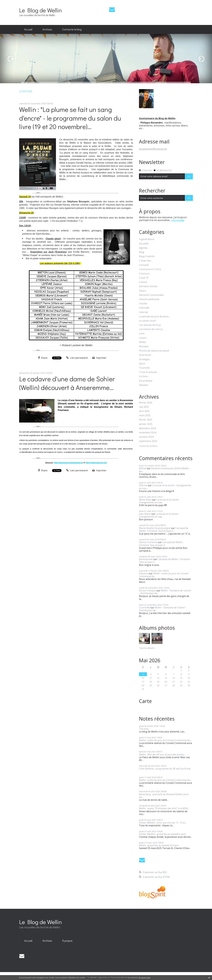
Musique (144, 346)
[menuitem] (28, 30)
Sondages (144, 359)
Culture (143, 282)
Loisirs (143, 338)
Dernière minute (148, 286)
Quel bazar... (146, 355)
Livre (142, 333)
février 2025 (146, 420)
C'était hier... (146, 261)
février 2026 (146, 403)
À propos (67, 941)
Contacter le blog (72, 29)
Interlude (144, 308)
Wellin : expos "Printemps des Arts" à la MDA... (164, 808)
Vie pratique (146, 381)
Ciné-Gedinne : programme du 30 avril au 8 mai (165, 769)
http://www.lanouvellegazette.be (68, 463)
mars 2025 (145, 415)
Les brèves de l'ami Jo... (151, 329)
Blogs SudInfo (147, 256)
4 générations (147, 239)
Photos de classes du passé (154, 351)
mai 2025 (144, 407)
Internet (144, 312)
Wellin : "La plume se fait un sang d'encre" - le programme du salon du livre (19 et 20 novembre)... (70, 118)
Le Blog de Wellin (40, 10)
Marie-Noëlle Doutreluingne (155, 528)
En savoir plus (145, 978)
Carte (145, 701)
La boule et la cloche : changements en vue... (165, 487)
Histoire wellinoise (149, 299)
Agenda (143, 248)
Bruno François (147, 590)
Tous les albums (147, 648)
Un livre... (144, 376)
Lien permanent (77, 358)
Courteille (144, 608)
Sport (142, 364)
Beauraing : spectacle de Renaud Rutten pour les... (164, 796)
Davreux (144, 573)
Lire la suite (178, 220)
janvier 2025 (146, 424)
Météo (143, 342)
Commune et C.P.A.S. (150, 269)
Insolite (143, 304)
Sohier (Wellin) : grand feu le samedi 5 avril (162, 834)
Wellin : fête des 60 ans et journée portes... (162, 754)
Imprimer (99, 358)
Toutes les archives (148, 446)
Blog (142, 252)
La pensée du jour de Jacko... (154, 316)
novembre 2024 (148, 433)
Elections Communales (151, 295)
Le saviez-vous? (148, 321)
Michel (143, 468)
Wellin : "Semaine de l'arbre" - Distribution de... (165, 592)
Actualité (144, 244)
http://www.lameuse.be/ (96, 463)
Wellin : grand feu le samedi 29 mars (159, 845)
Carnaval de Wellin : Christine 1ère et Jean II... (164, 529)
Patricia (143, 485)
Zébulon (144, 385)
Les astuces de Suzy (150, 325)
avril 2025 (144, 411)
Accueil (28, 29)
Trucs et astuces (148, 372)
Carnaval (144, 265)
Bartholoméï (146, 559)
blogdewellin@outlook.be (153, 149)
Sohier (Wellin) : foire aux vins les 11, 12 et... (163, 823)
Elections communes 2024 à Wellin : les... (164, 470)
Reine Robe (145, 500)
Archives (47, 29)
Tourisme (144, 368)
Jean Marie (145, 514)
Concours (144, 274)
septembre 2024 (148, 441)
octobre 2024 (146, 437)
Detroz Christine (148, 542)
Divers (143, 291)
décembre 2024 (147, 428)
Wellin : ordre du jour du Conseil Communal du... (164, 575)
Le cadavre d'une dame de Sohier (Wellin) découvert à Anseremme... (67, 383)
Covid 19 (144, 278)
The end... (144, 729)
